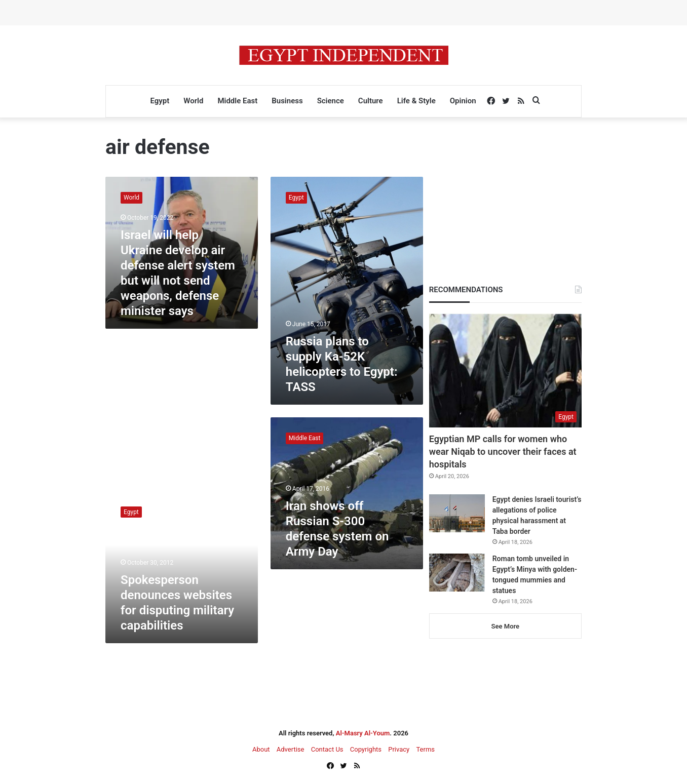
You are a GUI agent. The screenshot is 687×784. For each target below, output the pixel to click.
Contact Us (327, 749)
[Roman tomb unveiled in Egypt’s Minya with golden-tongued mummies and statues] (457, 573)
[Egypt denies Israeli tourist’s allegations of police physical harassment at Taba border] (457, 513)
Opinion (463, 101)
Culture (371, 101)
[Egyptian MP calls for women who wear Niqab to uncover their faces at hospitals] (505, 370)
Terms (425, 749)
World (193, 101)
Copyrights (366, 749)
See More (505, 626)
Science (331, 101)
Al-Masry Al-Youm (363, 733)
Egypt (160, 101)
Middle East (237, 101)
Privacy (399, 749)
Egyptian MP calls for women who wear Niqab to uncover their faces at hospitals (503, 452)
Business (287, 101)
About (261, 749)
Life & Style (416, 101)
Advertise (291, 749)
